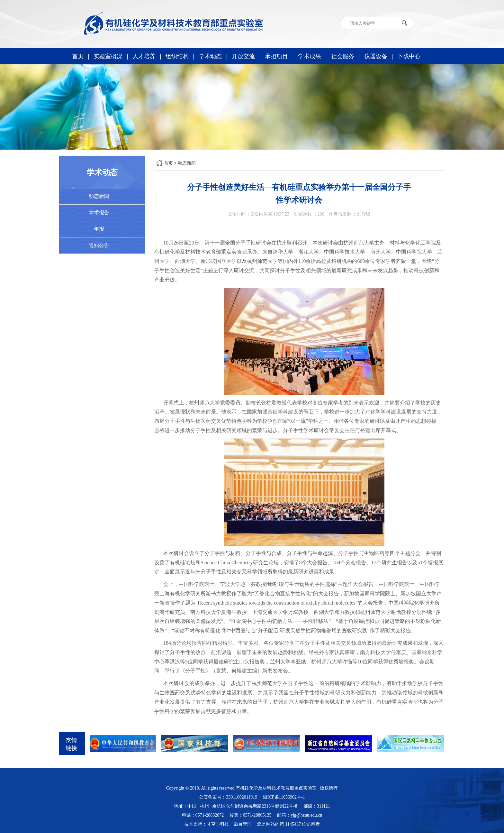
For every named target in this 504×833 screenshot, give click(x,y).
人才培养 (144, 56)
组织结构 (177, 56)
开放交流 (243, 56)
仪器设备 (376, 56)
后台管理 (243, 824)
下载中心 (409, 56)
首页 (78, 56)
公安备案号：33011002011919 (228, 797)
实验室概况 (108, 56)
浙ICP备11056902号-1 (284, 797)
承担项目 (276, 56)
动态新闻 (187, 163)
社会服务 (343, 56)
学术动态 (210, 56)
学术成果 (310, 56)
